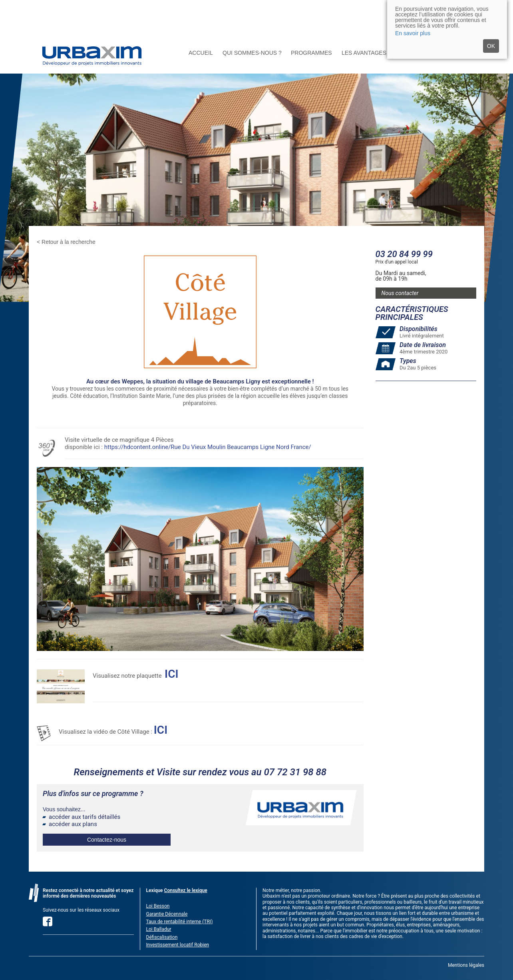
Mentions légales (466, 965)
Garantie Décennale (167, 914)
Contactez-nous (107, 840)
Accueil (201, 53)
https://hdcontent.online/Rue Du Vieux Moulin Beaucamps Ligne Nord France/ (208, 447)
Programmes (311, 53)
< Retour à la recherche (66, 242)
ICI (161, 730)
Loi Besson (158, 906)
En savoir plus (413, 33)
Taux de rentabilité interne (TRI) (180, 922)
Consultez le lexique (186, 890)
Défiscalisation (162, 937)
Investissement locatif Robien (178, 945)
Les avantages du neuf (377, 53)
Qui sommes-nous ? (252, 53)
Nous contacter (400, 293)
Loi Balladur (159, 929)
